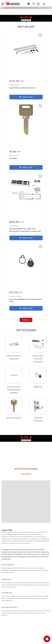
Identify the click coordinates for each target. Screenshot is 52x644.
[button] (3, 4)
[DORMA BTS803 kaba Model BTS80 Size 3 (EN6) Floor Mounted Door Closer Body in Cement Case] (26, 190)
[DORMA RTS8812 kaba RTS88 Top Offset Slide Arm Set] (26, 49)
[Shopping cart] (44, 4)
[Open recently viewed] (29, 4)
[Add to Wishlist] (40, 35)
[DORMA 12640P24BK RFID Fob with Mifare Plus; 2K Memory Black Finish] (26, 261)
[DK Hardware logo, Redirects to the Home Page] (13, 4)
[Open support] (47, 639)
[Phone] (33, 4)
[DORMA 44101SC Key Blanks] (26, 120)
